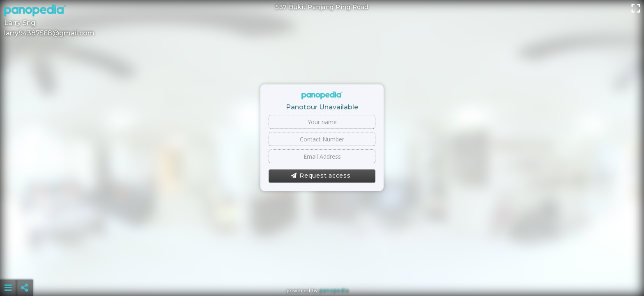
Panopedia (334, 290)
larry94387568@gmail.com (49, 33)
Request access (321, 176)
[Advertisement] (322, 267)
